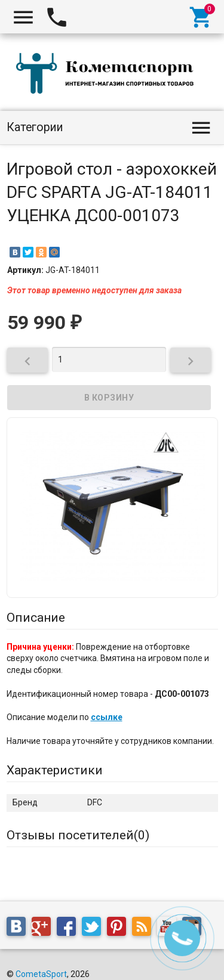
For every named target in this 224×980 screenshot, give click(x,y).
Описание (36, 618)
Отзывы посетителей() (78, 835)
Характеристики (55, 770)
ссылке (107, 717)
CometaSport (41, 974)
